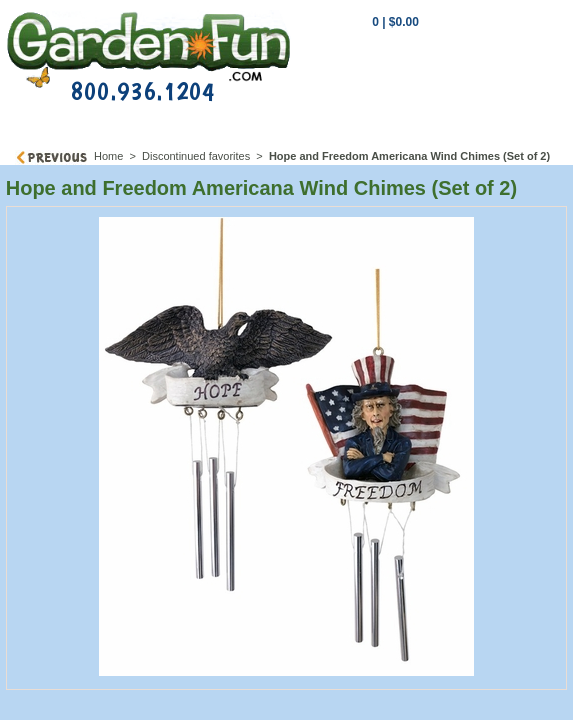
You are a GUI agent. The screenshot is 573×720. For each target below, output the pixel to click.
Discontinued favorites (196, 156)
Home (108, 156)
